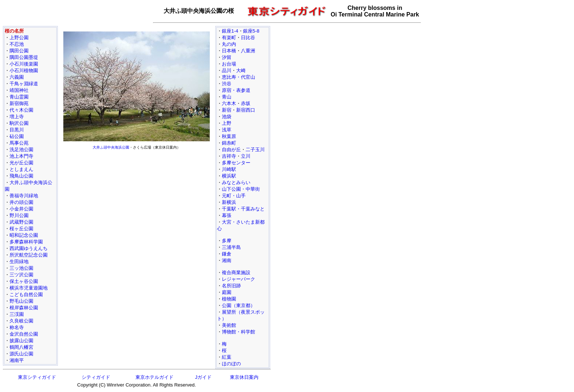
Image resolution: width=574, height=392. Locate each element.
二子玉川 (255, 150)
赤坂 (246, 103)
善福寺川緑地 (24, 196)
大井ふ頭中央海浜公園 (111, 147)
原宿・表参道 (236, 90)
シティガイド (96, 377)
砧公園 (17, 136)
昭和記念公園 (24, 235)
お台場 (229, 64)
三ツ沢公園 (21, 275)
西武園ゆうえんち (29, 248)
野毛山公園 (21, 301)
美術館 (229, 325)
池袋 (227, 117)
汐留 (227, 57)
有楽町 (229, 38)
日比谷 (248, 38)
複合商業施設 (236, 272)
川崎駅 (229, 169)
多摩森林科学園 (26, 242)
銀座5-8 (251, 31)
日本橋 (229, 51)
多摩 (227, 241)
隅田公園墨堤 (24, 57)
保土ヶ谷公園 (24, 281)
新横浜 (229, 202)
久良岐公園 (21, 321)
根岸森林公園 (24, 308)
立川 (246, 156)
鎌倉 (227, 254)
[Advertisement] (137, 204)
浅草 (227, 130)
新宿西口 (246, 110)
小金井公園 (21, 209)
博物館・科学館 (238, 332)
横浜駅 (229, 176)
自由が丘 (231, 150)
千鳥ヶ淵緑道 (24, 84)
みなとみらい (236, 182)
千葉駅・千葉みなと (243, 209)
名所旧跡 (231, 286)
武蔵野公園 (21, 222)
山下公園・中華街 (241, 189)
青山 (227, 97)
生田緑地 (19, 262)
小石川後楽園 (24, 64)
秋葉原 (229, 136)
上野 (227, 123)
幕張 (227, 215)
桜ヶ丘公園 (21, 229)
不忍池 (17, 44)
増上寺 (17, 117)
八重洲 (248, 51)
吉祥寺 (229, 156)
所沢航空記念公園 (29, 255)
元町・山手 (234, 196)
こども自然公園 (26, 294)
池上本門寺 (21, 156)
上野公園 (19, 38)
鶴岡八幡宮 (21, 347)
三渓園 (17, 314)
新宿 (227, 110)
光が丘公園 (21, 163)
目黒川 (17, 130)
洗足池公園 (21, 150)
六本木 (229, 103)
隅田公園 (19, 51)
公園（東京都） (238, 305)
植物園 (229, 299)
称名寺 (17, 327)
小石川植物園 (24, 70)
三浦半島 (231, 247)
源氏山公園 (21, 354)
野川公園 (19, 215)
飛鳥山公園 (21, 176)
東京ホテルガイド (154, 377)
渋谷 (227, 84)
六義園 (17, 77)
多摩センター (236, 163)
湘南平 (17, 360)
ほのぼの (231, 364)
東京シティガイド (37, 377)
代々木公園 (21, 110)
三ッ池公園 (21, 268)
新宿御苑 (19, 103)
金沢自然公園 (24, 334)
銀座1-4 (230, 31)
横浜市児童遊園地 (29, 288)
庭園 (227, 292)
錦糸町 (229, 143)
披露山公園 (21, 341)
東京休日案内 (244, 377)
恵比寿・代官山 (238, 77)
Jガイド (204, 377)
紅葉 (227, 357)
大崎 (241, 70)
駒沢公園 (19, 123)
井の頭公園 (21, 202)
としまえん (21, 169)
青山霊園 (19, 97)
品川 (227, 70)
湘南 (227, 260)
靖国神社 (19, 90)
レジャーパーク (238, 279)
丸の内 (229, 44)
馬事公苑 (19, 143)
